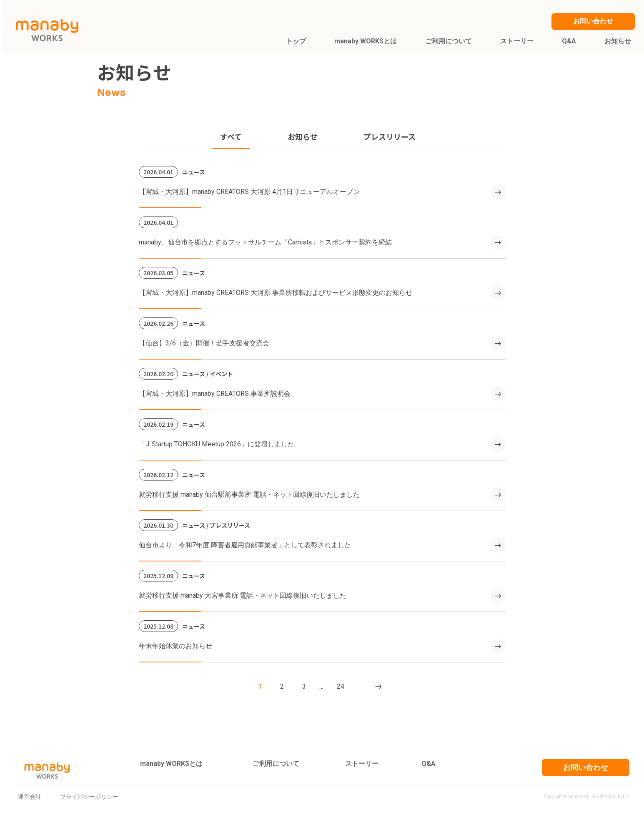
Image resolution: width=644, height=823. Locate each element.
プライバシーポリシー (89, 797)
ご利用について (276, 764)
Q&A (428, 764)
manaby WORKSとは (171, 764)
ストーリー (362, 764)
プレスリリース (390, 136)
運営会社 (30, 797)
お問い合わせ (586, 767)
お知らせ (303, 136)
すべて (231, 136)
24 (341, 686)
